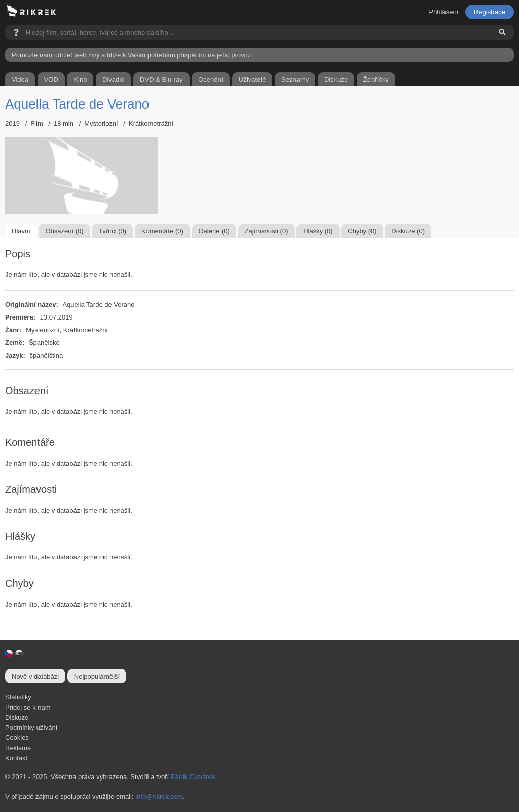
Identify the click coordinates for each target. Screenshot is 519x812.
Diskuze (17, 717)
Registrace (490, 12)
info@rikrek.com (159, 797)
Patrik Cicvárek (193, 777)
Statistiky (18, 697)
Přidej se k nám (28, 707)
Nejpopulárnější (97, 676)
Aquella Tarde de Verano (77, 104)
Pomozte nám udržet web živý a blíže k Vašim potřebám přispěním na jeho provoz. (132, 55)
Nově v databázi (35, 676)
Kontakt (16, 758)
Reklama (18, 748)
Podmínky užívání (31, 728)
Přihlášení (443, 12)
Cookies (17, 738)
